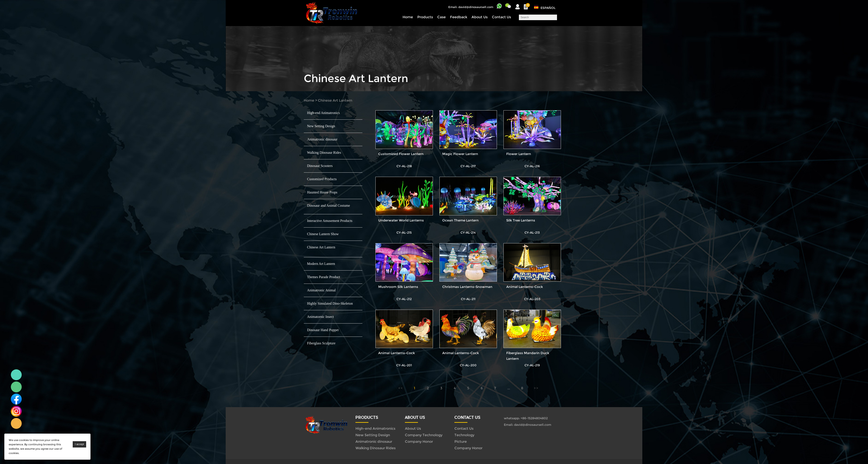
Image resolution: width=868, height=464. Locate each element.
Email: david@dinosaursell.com (471, 7)
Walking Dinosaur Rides (324, 153)
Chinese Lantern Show (323, 234)
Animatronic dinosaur (322, 139)
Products (425, 17)
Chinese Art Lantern (335, 100)
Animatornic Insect (320, 317)
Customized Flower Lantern (401, 154)
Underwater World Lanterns (401, 220)
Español (548, 8)
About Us (480, 17)
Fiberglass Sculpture (321, 343)
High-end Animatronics (323, 113)
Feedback (459, 17)
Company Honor (419, 442)
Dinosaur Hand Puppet (323, 330)
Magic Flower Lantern (460, 154)
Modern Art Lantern (321, 264)
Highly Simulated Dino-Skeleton (330, 303)
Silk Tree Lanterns (521, 220)
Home (408, 17)
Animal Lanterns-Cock (525, 287)
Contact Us (501, 17)
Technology (464, 435)
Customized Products (322, 179)
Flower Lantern (519, 154)
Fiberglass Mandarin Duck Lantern (528, 356)
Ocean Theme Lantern (460, 220)
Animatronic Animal (321, 290)
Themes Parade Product (324, 277)
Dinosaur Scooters (320, 166)
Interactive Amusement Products (330, 221)
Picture (461, 442)
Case (441, 17)
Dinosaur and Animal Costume (329, 206)
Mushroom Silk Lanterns (398, 287)
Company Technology (424, 435)
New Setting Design (321, 126)
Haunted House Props (322, 192)
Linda (16, 375)
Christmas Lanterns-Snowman (467, 287)
